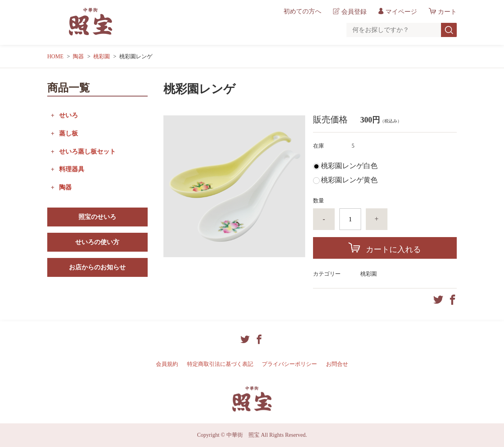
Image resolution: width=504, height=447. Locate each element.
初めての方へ (302, 11)
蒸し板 (69, 133)
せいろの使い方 (97, 242)
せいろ (69, 115)
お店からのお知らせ (97, 267)
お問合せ (337, 364)
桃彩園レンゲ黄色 (349, 180)
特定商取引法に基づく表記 (220, 364)
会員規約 (167, 364)
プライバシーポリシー (289, 364)
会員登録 (354, 12)
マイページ (401, 12)
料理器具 (72, 169)
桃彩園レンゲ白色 (349, 166)
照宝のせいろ (97, 217)
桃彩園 (102, 57)
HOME (55, 57)
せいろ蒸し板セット (87, 151)
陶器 (78, 57)
